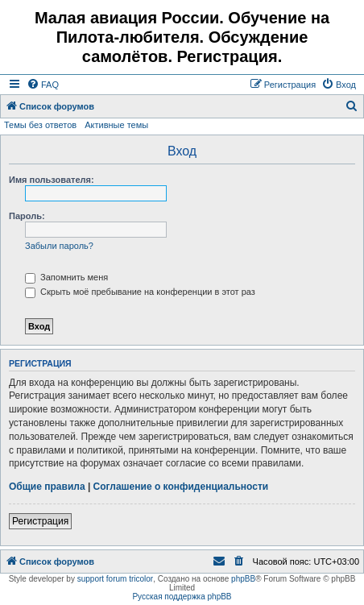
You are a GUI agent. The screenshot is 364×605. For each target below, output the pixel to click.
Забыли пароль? (59, 246)
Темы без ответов (40, 125)
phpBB (243, 579)
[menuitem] (43, 85)
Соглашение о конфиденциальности (181, 487)
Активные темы (116, 125)
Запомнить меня (66, 277)
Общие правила (47, 487)
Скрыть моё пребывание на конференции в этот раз (140, 292)
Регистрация (40, 521)
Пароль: (27, 216)
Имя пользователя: (52, 180)
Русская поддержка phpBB (182, 597)
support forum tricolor (115, 579)
